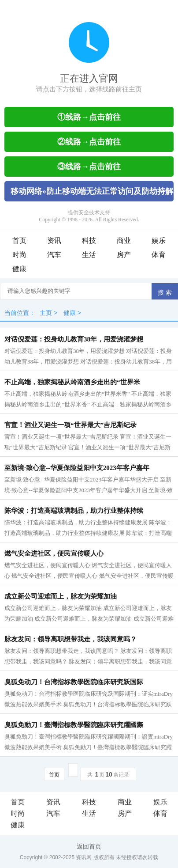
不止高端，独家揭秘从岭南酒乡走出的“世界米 (72, 382)
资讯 (54, 241)
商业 (124, 241)
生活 (89, 255)
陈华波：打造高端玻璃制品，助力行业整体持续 (74, 511)
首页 (19, 241)
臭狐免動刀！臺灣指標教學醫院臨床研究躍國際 (74, 725)
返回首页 (89, 846)
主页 (46, 313)
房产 (124, 255)
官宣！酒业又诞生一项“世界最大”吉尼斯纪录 (70, 425)
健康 (19, 269)
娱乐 (159, 241)
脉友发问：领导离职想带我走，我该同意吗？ (70, 639)
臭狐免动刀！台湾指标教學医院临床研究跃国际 (74, 682)
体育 (159, 255)
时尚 (19, 255)
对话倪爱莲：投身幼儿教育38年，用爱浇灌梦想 (74, 339)
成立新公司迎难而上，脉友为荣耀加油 (61, 596)
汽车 (54, 255)
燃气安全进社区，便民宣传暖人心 (54, 553)
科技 (89, 241)
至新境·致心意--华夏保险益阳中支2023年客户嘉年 (77, 468)
